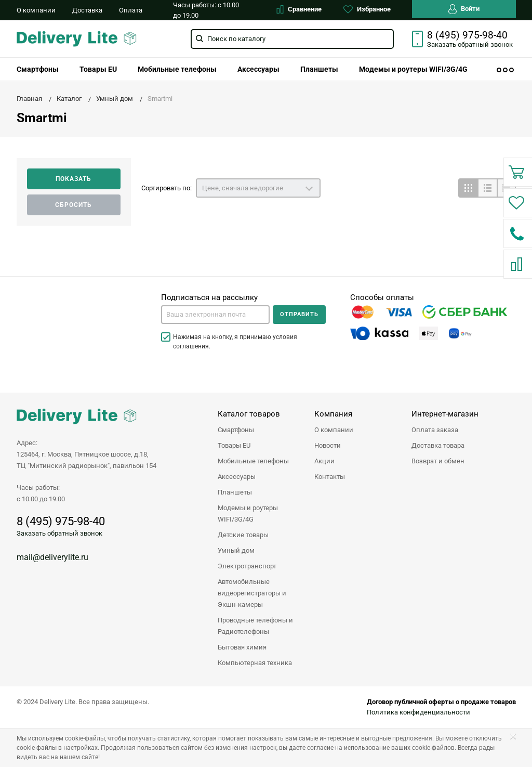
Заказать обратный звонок (59, 533)
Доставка (87, 10)
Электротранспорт (247, 566)
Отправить (299, 314)
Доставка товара (438, 445)
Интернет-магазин (445, 414)
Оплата (131, 10)
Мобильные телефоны (177, 69)
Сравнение (299, 9)
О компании (36, 10)
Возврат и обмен (438, 461)
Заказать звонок (470, 44)
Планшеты (319, 69)
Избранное (367, 9)
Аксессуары (258, 69)
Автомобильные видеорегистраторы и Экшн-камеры (252, 593)
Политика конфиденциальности (418, 712)
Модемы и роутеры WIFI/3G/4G (413, 69)
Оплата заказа (435, 430)
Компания (333, 414)
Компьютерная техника (255, 663)
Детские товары (243, 535)
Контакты (330, 477)
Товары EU (98, 69)
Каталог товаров (249, 414)
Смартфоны (38, 69)
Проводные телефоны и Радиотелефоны (255, 626)
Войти (464, 9)
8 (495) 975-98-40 (467, 35)
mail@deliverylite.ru (52, 557)
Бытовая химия (242, 647)
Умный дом (236, 550)
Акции (324, 461)
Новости (328, 445)
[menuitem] (38, 69)
